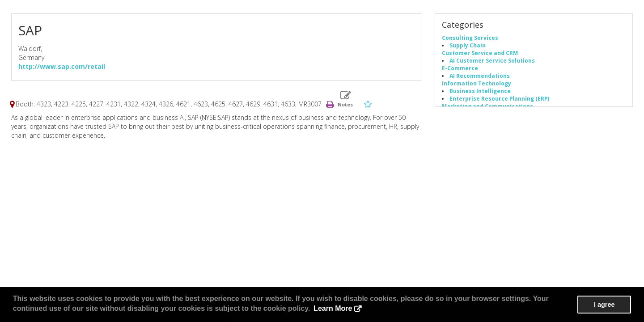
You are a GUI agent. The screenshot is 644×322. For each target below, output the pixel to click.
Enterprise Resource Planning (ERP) (499, 98)
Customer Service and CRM (480, 53)
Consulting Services (470, 38)
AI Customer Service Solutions (492, 60)
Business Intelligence (480, 91)
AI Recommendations (480, 76)
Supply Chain (468, 45)
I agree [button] (604, 305)
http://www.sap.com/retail (62, 66)
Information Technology (477, 83)
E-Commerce (460, 68)
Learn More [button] (333, 308)
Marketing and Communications (487, 106)
